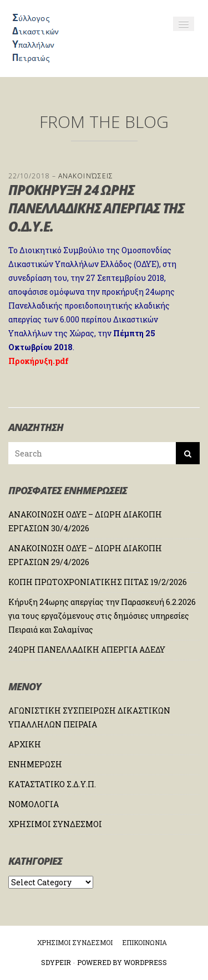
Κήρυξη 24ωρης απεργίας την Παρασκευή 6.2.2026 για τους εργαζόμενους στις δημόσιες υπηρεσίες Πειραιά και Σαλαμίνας (102, 616)
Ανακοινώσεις (86, 176)
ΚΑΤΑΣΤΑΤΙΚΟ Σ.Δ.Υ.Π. (52, 784)
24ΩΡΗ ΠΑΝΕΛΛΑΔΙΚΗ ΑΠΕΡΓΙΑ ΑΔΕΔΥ (87, 650)
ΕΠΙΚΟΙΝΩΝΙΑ (144, 942)
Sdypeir (56, 962)
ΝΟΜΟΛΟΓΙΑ (34, 804)
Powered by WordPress (122, 962)
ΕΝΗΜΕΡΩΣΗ (35, 764)
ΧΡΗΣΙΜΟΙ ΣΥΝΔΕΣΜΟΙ (55, 824)
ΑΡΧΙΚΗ (25, 744)
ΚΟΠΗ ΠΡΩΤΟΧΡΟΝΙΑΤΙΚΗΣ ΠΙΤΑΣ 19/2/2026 (98, 582)
